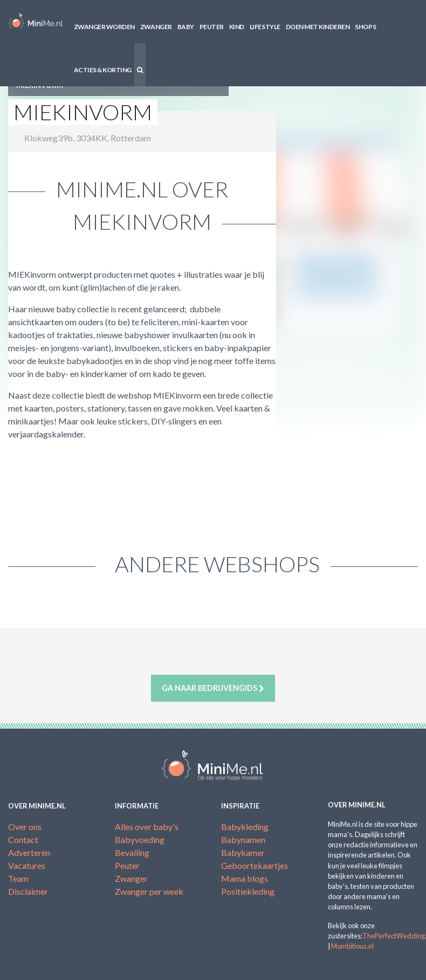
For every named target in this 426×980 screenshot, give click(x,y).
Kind (237, 27)
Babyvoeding (140, 839)
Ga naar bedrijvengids (213, 688)
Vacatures (27, 865)
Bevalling (132, 852)
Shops (365, 27)
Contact (23, 839)
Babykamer (243, 852)
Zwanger (156, 27)
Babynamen (243, 839)
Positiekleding (248, 891)
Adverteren (29, 852)
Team (18, 878)
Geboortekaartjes (255, 865)
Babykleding (245, 827)
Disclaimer (28, 891)
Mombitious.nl (352, 946)
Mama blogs (245, 878)
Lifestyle (265, 27)
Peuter (212, 27)
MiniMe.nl (36, 22)
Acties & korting (103, 70)
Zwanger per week (149, 891)
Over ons (25, 827)
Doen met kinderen (318, 27)
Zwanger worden (104, 27)
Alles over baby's (147, 827)
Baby (186, 27)
